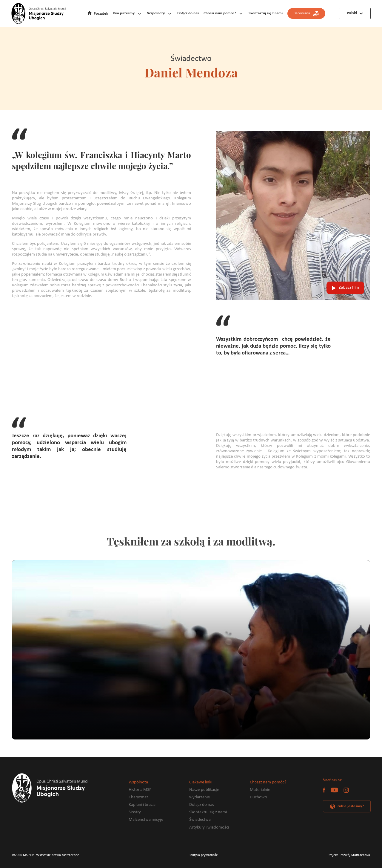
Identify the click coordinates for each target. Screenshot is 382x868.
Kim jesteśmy (124, 13)
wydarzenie (200, 797)
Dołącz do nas (188, 13)
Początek (101, 14)
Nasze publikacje (204, 790)
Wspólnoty (156, 13)
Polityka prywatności (204, 855)
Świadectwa (200, 820)
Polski (352, 13)
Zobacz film (349, 288)
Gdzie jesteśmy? (351, 806)
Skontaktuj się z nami (266, 13)
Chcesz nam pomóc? (220, 13)
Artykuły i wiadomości (209, 827)
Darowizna (306, 14)
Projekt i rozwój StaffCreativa (349, 855)
